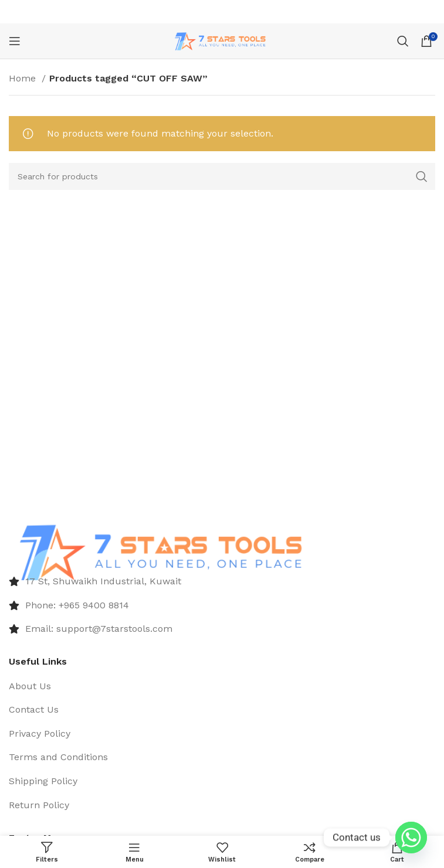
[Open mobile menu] (15, 41)
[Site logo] (222, 40)
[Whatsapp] (411, 838)
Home (24, 78)
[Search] (403, 41)
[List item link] (222, 581)
